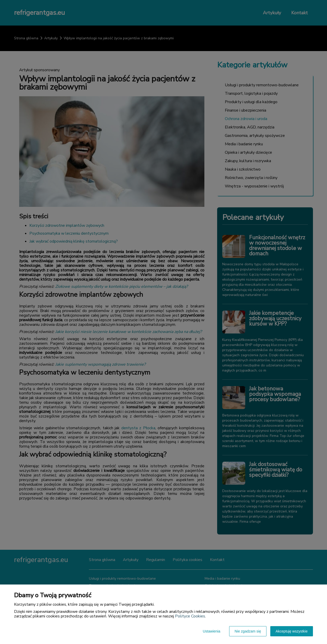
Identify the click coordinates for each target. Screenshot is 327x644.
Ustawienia (212, 631)
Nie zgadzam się (248, 631)
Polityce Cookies (190, 616)
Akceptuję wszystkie (292, 631)
